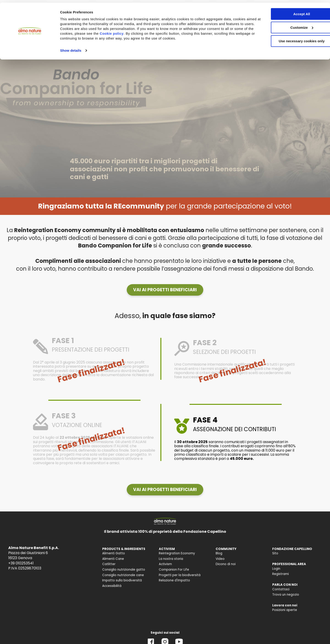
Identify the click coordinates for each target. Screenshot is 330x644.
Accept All (292, 11)
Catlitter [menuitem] (109, 564)
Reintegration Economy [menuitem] (177, 553)
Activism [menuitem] (165, 564)
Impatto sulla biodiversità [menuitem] (122, 580)
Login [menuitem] (276, 569)
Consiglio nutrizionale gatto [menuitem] (124, 570)
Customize (292, 25)
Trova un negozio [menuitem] (286, 595)
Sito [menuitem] (275, 553)
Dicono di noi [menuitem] (226, 564)
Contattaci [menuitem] (281, 589)
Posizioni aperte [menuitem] (285, 610)
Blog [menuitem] (219, 553)
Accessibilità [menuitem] (112, 586)
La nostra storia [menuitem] (171, 559)
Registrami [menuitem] (280, 574)
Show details (71, 48)
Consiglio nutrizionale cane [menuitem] (123, 575)
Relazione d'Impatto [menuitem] (174, 580)
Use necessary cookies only (292, 38)
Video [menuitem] (220, 559)
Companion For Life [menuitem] (174, 570)
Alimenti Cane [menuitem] (113, 559)
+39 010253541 (21, 563)
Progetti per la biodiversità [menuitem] (180, 575)
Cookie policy (141, 31)
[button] (165, 290)
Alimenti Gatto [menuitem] (114, 553)
